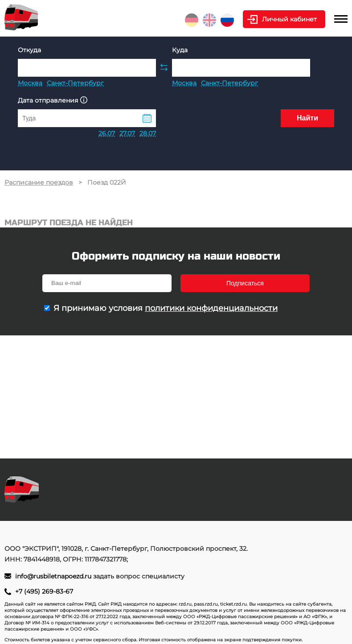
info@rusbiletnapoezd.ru (54, 576)
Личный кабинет (289, 19)
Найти (307, 118)
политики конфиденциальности (211, 308)
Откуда (29, 50)
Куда (180, 50)
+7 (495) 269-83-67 (44, 591)
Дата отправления (53, 100)
